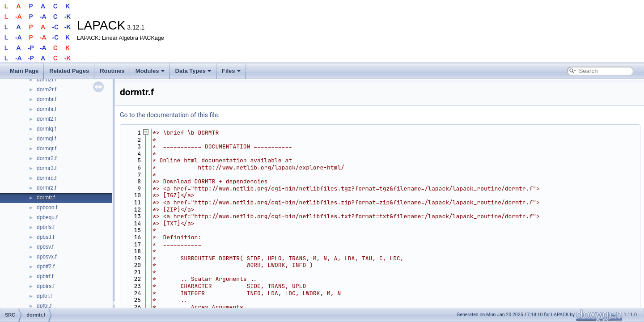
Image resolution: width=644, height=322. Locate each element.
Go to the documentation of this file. (170, 115)
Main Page (24, 71)
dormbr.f (47, 99)
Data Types (193, 71)
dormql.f (46, 139)
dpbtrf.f (45, 276)
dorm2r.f (47, 89)
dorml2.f (46, 119)
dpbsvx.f (47, 257)
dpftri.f (44, 306)
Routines (112, 71)
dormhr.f (47, 109)
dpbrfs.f (46, 227)
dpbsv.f (45, 247)
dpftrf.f (44, 296)
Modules (150, 71)
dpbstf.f (45, 237)
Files (231, 71)
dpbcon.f (47, 208)
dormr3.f (47, 168)
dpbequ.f (47, 217)
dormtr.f (46, 198)
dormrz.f (47, 188)
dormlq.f (46, 129)
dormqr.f (47, 148)
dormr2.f (47, 158)
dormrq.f (47, 178)
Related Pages (69, 71)
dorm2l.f (46, 80)
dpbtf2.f (46, 267)
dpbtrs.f (46, 286)
